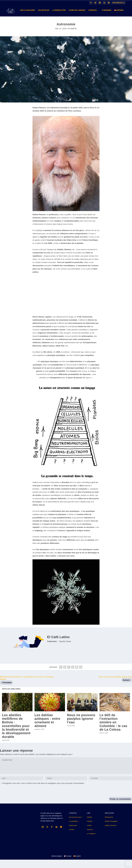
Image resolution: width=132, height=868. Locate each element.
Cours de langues (65, 19)
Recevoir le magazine (51, 843)
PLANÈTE (72, 37)
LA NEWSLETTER (47, 19)
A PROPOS (81, 19)
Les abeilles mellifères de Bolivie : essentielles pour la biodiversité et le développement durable (16, 734)
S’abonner (95, 19)
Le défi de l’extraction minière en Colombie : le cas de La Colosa (113, 731)
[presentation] (15, 799)
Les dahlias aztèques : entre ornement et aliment (47, 729)
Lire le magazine (16, 19)
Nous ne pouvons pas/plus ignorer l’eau (81, 727)
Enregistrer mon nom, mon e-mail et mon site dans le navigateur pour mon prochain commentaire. (43, 792)
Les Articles (32, 19)
